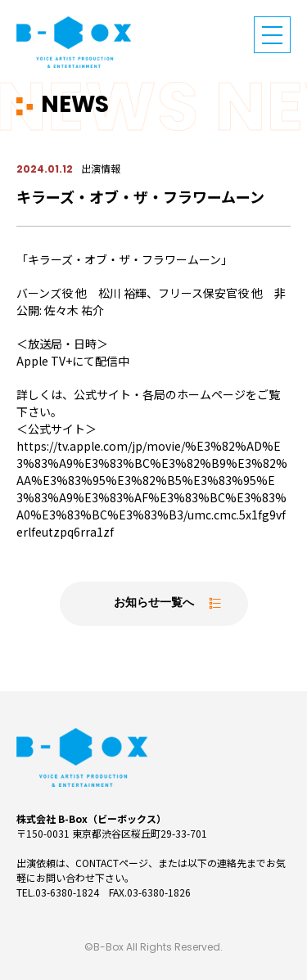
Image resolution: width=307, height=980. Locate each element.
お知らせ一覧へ (154, 603)
